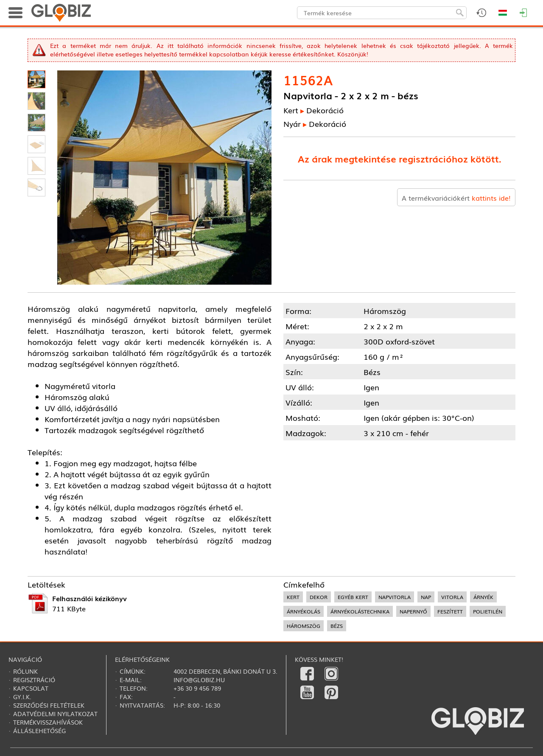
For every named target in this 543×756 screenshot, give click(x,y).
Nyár (292, 123)
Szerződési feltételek (49, 705)
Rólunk (25, 671)
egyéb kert (353, 597)
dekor (319, 597)
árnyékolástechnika (360, 611)
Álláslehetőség (39, 731)
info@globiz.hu (199, 680)
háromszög (304, 626)
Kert (291, 110)
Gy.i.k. (22, 697)
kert (293, 597)
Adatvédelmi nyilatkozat (55, 714)
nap (426, 597)
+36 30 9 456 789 (197, 688)
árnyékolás (304, 611)
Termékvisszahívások (48, 722)
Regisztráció (34, 680)
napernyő (413, 611)
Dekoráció (325, 110)
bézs (337, 626)
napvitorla (395, 597)
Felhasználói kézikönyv (90, 598)
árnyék (483, 597)
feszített (450, 611)
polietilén (488, 611)
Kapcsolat (31, 688)
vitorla (452, 597)
